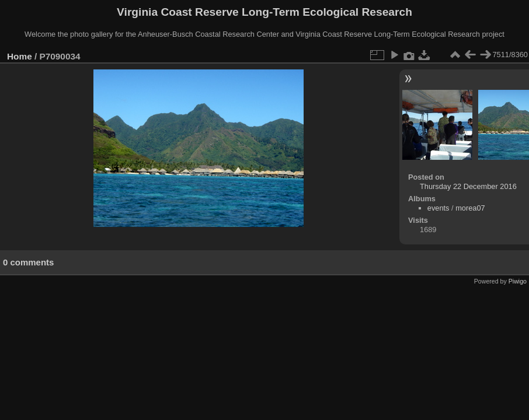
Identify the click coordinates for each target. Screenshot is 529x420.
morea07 (470, 208)
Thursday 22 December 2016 (468, 186)
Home (20, 56)
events (438, 208)
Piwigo (518, 281)
